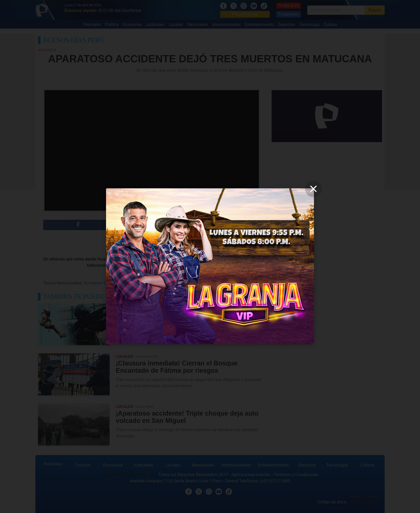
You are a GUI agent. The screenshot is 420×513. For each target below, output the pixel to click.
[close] (313, 189)
